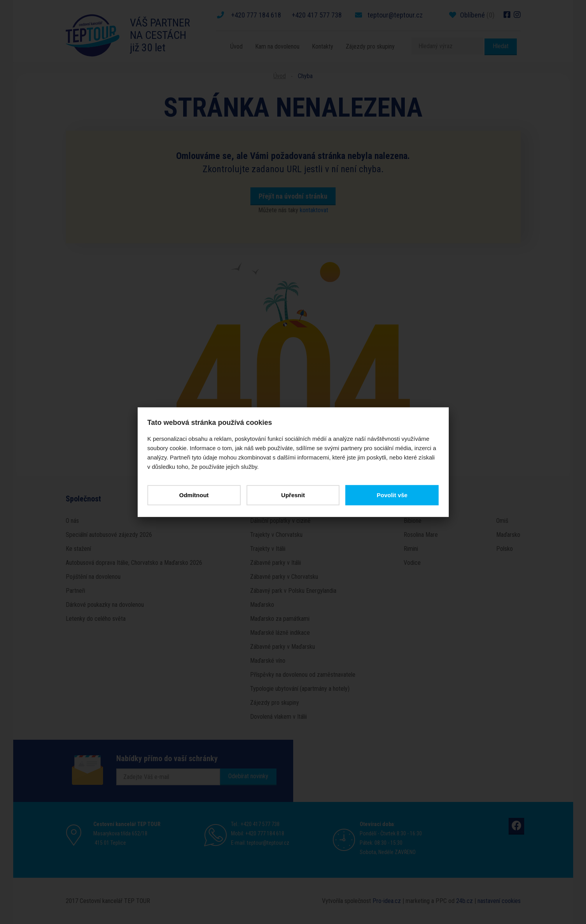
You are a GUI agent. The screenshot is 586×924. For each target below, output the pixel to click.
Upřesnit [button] (293, 495)
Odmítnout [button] (195, 495)
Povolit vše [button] (391, 495)
